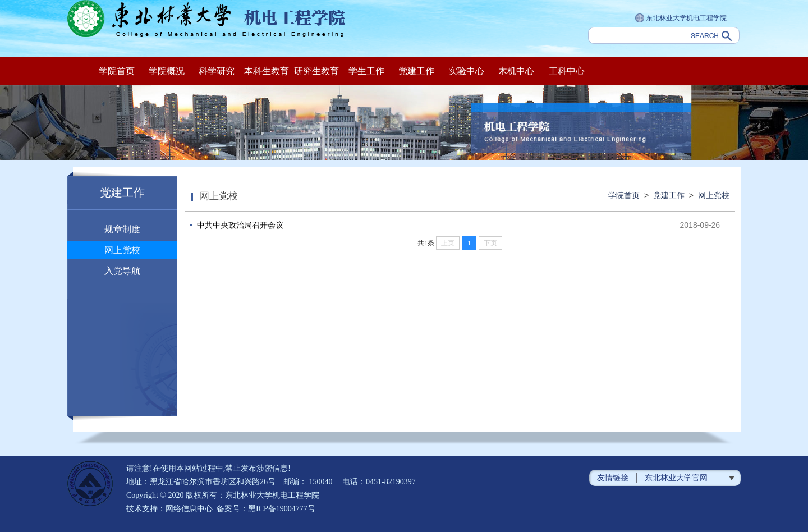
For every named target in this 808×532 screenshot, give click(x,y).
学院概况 (167, 71)
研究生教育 (316, 71)
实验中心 (466, 71)
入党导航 (122, 271)
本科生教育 (267, 71)
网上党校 (122, 250)
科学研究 (217, 71)
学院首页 (117, 71)
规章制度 (122, 229)
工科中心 (567, 71)
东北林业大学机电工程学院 (681, 19)
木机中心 (516, 71)
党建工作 (416, 71)
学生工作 (366, 71)
